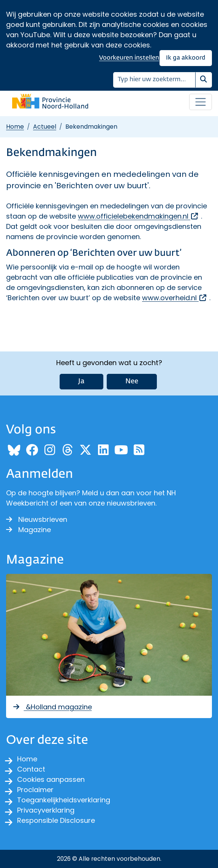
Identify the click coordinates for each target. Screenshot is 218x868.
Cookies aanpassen (51, 779)
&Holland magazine (52, 707)
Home (15, 127)
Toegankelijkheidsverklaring (64, 800)
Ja (81, 381)
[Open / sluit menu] (201, 102)
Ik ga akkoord (186, 58)
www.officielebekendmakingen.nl (138, 216)
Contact (31, 769)
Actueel (45, 127)
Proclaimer (35, 790)
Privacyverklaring (46, 810)
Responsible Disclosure (56, 820)
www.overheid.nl (175, 298)
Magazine (28, 530)
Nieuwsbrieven (37, 519)
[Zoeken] (154, 80)
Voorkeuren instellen (129, 58)
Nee (132, 381)
